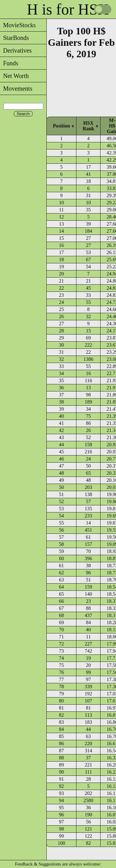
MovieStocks (18, 25)
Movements (16, 89)
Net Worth (14, 76)
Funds (9, 63)
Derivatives (16, 50)
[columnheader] (61, 126)
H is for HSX (68, 9)
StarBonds (14, 38)
